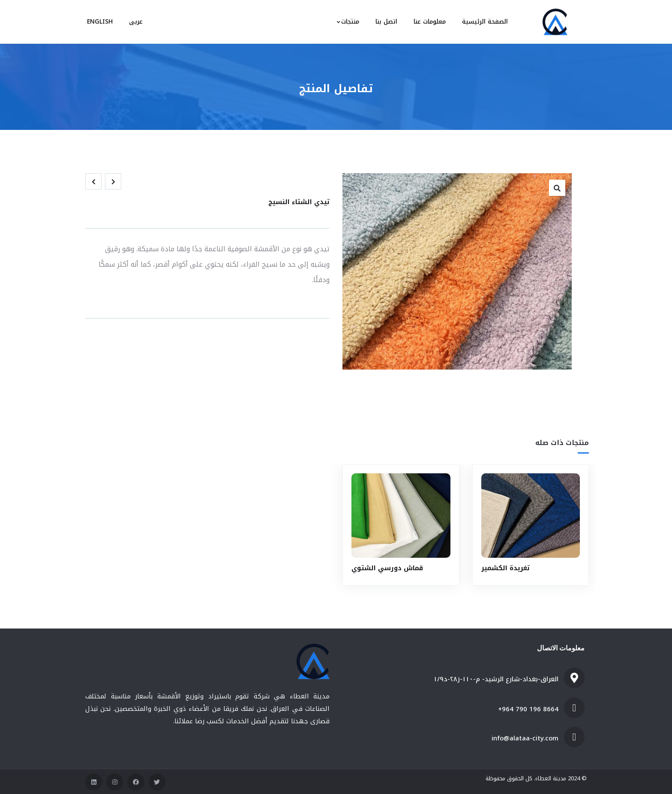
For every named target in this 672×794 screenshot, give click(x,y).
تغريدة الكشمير (505, 568)
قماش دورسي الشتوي (387, 568)
